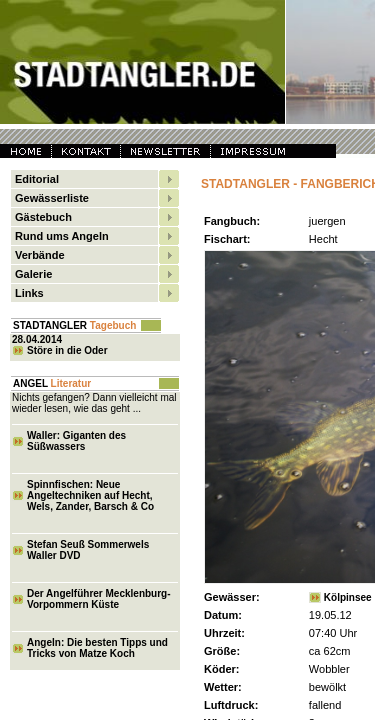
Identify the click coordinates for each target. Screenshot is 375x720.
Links (29, 293)
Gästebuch (43, 217)
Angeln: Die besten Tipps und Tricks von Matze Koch (97, 648)
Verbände (40, 255)
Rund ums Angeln (62, 236)
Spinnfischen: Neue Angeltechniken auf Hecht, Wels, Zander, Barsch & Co (90, 495)
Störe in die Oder (67, 350)
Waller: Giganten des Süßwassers (76, 441)
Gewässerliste (52, 198)
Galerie (33, 274)
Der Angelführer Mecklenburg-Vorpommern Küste (99, 599)
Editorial (37, 179)
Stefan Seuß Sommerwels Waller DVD (88, 550)
